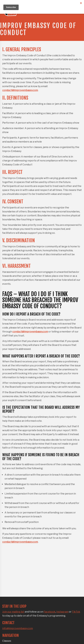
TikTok (76, 612)
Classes (7, 641)
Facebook (50, 612)
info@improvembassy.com (18, 628)
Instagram (62, 612)
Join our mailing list (13, 612)
